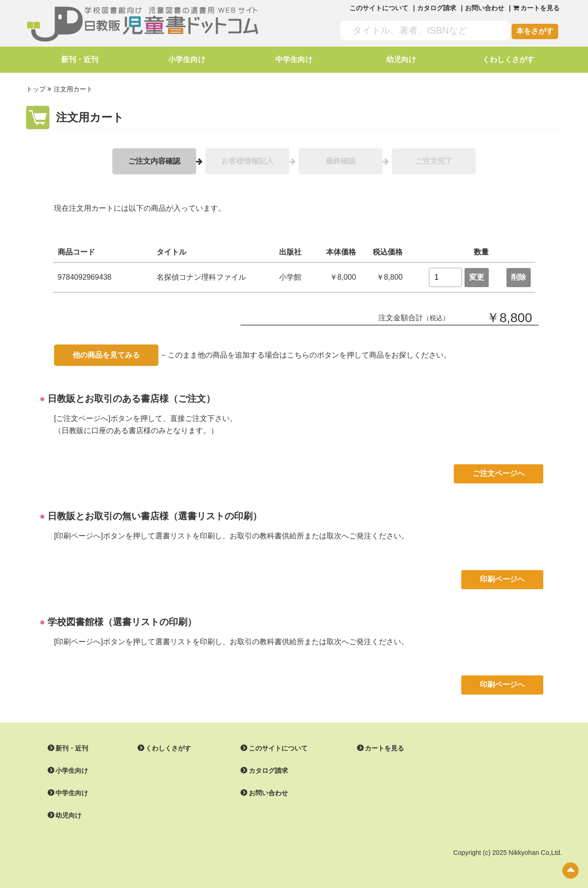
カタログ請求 (437, 8)
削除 (519, 277)
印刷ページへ (502, 579)
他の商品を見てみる (106, 355)
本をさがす (535, 31)
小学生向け (187, 59)
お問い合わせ (485, 8)
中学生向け (294, 59)
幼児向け (401, 59)
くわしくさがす (508, 59)
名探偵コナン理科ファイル (201, 277)
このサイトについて (379, 8)
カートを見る (384, 748)
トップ (36, 89)
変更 (477, 277)
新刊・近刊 (80, 59)
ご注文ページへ (499, 473)
